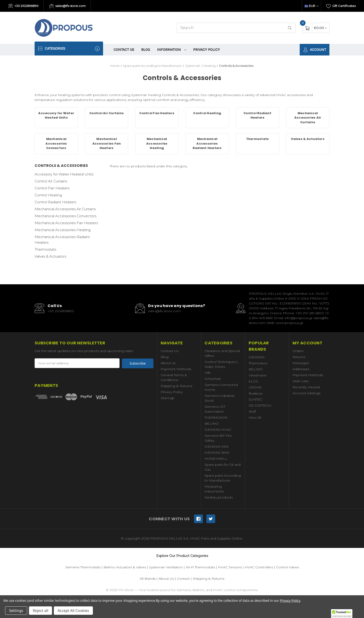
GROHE (255, 387)
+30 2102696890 (23, 6)
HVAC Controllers (259, 567)
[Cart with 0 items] (320, 28)
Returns (299, 357)
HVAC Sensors (230, 567)
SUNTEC (255, 399)
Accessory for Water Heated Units (64, 174)
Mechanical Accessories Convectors (65, 216)
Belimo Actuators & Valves (125, 567)
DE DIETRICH (260, 405)
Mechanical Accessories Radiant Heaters (62, 240)
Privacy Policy (206, 50)
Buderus (255, 393)
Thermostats (45, 249)
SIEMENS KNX (217, 447)
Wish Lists (301, 381)
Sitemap (167, 398)
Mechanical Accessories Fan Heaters (66, 223)
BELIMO (212, 424)
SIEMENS (257, 357)
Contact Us (124, 50)
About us (168, 363)
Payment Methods (176, 369)
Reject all (41, 611)
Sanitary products (219, 497)
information (172, 50)
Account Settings (306, 393)
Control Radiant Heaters (55, 202)
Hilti (208, 373)
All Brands (148, 579)
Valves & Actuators (50, 256)
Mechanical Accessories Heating (63, 230)
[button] (342, 614)
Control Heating (48, 195)
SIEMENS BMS (217, 453)
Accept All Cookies (73, 611)
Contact (183, 579)
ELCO (253, 381)
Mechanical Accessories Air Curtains (65, 209)
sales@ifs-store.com (68, 6)
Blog (146, 50)
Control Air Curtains (51, 181)
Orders (298, 351)
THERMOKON (216, 417)
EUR (312, 6)
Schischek (213, 379)
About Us (166, 579)
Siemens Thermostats (83, 567)
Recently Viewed (306, 387)
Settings (16, 611)
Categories (69, 49)
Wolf (252, 411)
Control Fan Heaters (52, 188)
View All (255, 417)
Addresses (301, 369)
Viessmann (258, 375)
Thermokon (258, 363)
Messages (301, 363)
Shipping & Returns (176, 386)
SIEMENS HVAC (218, 430)
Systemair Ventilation (166, 567)
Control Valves (288, 567)
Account (315, 50)
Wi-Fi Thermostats (200, 567)
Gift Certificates (341, 6)
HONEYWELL (216, 459)
